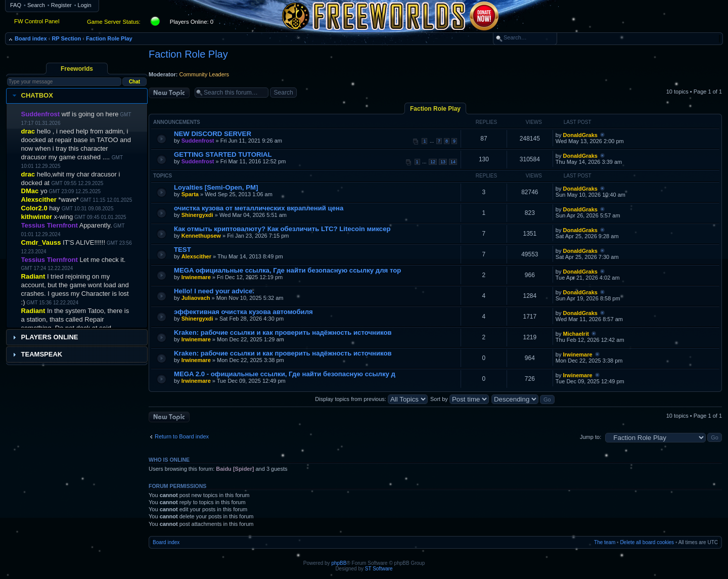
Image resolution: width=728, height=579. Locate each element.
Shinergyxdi (197, 215)
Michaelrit (576, 334)
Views (534, 122)
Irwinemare (196, 277)
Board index (31, 38)
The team (605, 542)
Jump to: (590, 437)
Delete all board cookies (647, 542)
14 (453, 162)
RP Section (66, 38)
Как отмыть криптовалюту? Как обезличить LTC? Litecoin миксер (282, 229)
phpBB (339, 563)
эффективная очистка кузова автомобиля (243, 312)
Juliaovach (196, 298)
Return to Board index (182, 436)
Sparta (190, 194)
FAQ (16, 5)
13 (443, 162)
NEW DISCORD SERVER (213, 134)
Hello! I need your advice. (214, 291)
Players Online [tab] (44, 337)
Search (36, 5)
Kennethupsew (201, 236)
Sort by (460, 399)
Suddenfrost (198, 141)
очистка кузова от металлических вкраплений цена (259, 208)
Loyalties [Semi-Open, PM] (216, 187)
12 (433, 162)
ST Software (379, 569)
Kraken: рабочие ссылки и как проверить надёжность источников (283, 332)
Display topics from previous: (371, 399)
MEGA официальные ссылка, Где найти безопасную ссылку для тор (287, 270)
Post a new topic (169, 93)
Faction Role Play (109, 38)
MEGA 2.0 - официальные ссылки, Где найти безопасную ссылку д (285, 374)
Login (85, 5)
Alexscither (196, 256)
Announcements (177, 122)
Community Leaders (204, 74)
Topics (163, 176)
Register (61, 5)
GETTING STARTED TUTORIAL (223, 154)
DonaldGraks (580, 135)
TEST (183, 250)
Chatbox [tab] (32, 96)
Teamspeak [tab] (36, 354)
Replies (486, 122)
